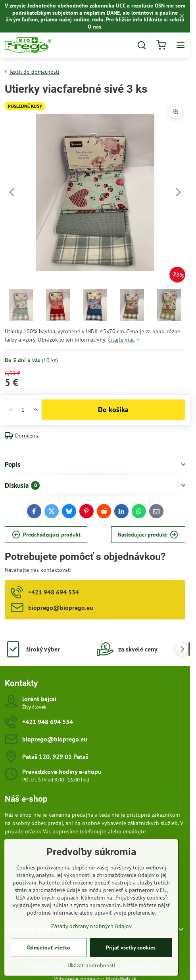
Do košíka (113, 410)
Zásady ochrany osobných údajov (91, 926)
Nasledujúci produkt (148, 535)
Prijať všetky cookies (131, 948)
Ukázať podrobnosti (91, 965)
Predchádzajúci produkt (46, 535)
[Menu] (181, 45)
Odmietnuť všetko (49, 948)
